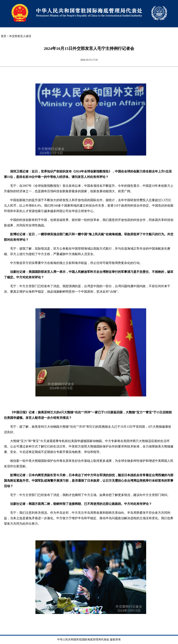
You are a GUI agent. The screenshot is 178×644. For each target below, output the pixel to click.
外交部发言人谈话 (20, 36)
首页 (4, 36)
